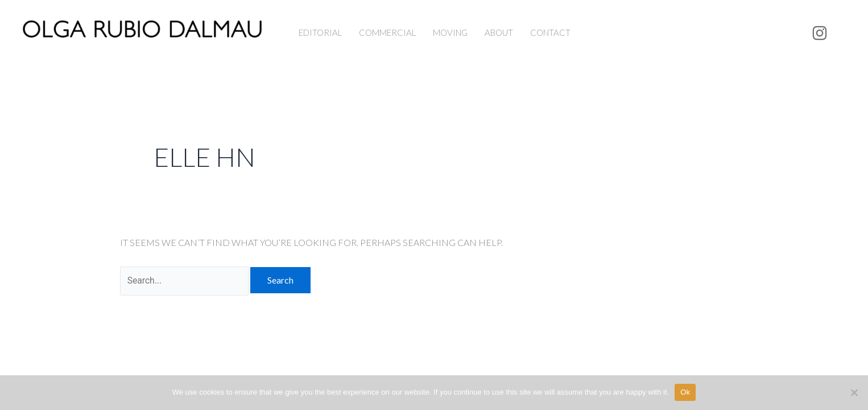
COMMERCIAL (387, 33)
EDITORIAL (320, 33)
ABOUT (499, 33)
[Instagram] (820, 33)
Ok (685, 392)
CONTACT (550, 33)
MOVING (450, 33)
